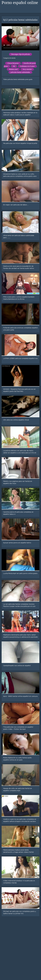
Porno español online (20, 3)
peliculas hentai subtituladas (20, 72)
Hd (14, 66)
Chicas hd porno (13, 63)
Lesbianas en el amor (27, 66)
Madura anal (13, 69)
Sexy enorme (27, 69)
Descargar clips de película (20, 54)
